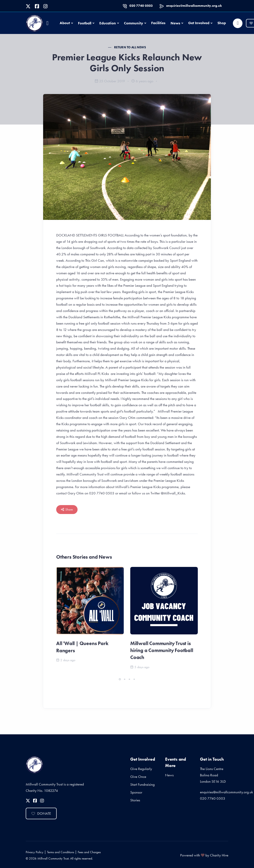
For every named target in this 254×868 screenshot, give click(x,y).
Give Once (138, 777)
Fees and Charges (89, 852)
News (175, 23)
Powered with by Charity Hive (204, 855)
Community (134, 23)
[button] (120, 679)
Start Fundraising (142, 784)
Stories (135, 800)
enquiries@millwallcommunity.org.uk (194, 6)
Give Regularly (141, 769)
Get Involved (199, 23)
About (65, 23)
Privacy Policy (35, 852)
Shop (222, 23)
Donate (41, 813)
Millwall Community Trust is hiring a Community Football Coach (162, 650)
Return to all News (130, 47)
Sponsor (136, 792)
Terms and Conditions (61, 852)
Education (108, 23)
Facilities (158, 23)
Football (85, 23)
